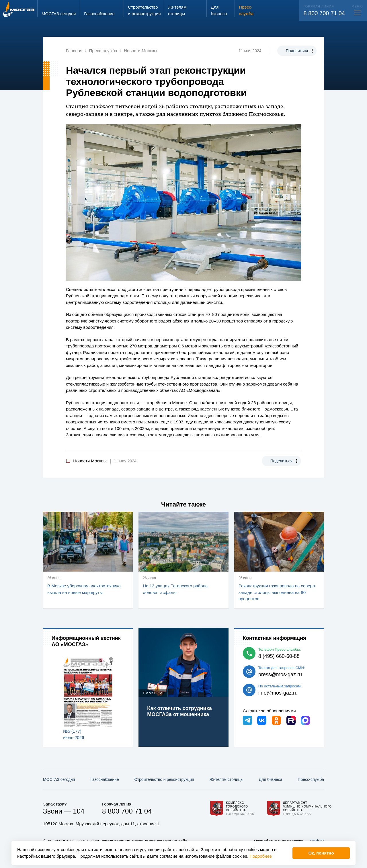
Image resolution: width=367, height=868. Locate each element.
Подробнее (261, 856)
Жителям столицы (226, 779)
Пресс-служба (311, 779)
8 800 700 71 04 (324, 13)
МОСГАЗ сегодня (59, 779)
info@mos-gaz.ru (278, 693)
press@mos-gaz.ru (280, 675)
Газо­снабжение (105, 779)
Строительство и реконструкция (164, 779)
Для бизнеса (271, 779)
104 (79, 811)
